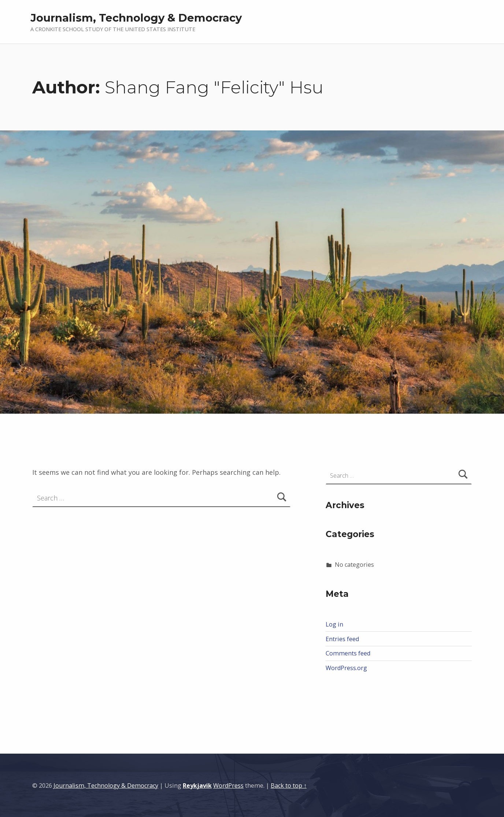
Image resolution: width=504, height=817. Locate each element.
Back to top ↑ (289, 785)
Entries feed (342, 639)
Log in (334, 624)
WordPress (228, 785)
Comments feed (348, 653)
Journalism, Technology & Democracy (136, 18)
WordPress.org (346, 668)
